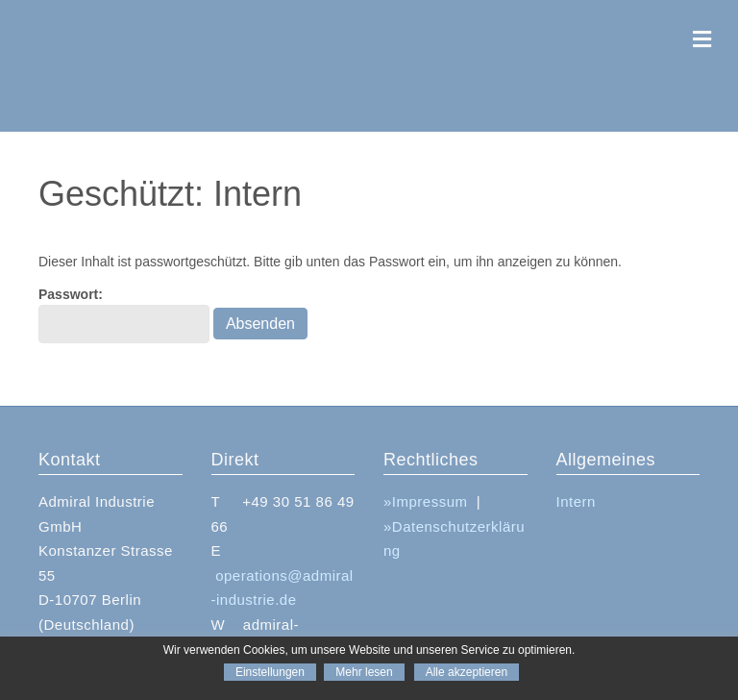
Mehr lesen (364, 672)
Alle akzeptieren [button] (467, 672)
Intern (576, 501)
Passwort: (124, 314)
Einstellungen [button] (270, 672)
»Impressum (426, 501)
